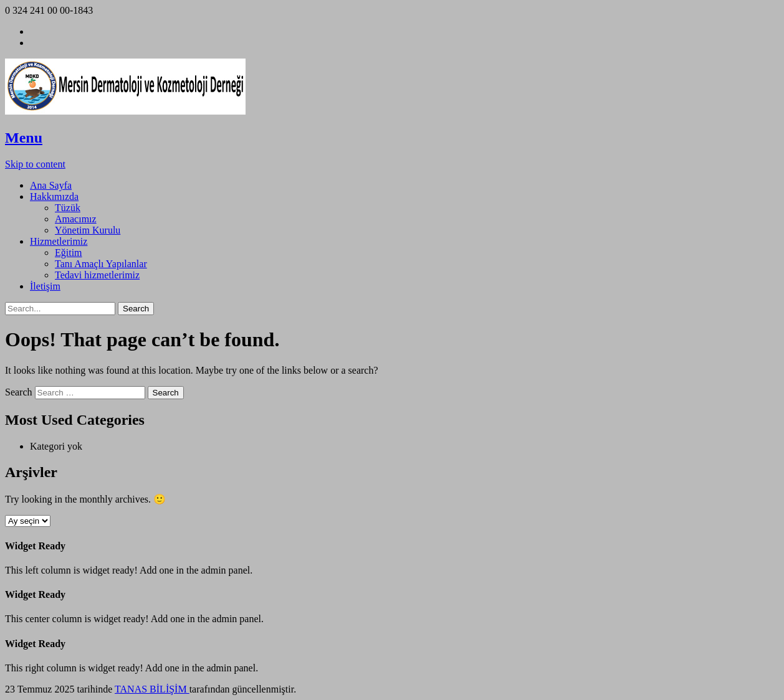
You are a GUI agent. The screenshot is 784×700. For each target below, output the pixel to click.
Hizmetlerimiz (59, 241)
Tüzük (68, 208)
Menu (24, 138)
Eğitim (69, 253)
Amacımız (76, 219)
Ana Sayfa (51, 185)
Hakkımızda (54, 196)
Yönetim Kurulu (88, 230)
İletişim (45, 286)
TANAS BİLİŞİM (152, 689)
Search (19, 392)
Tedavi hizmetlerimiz (97, 275)
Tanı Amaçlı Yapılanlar (101, 264)
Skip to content (35, 164)
